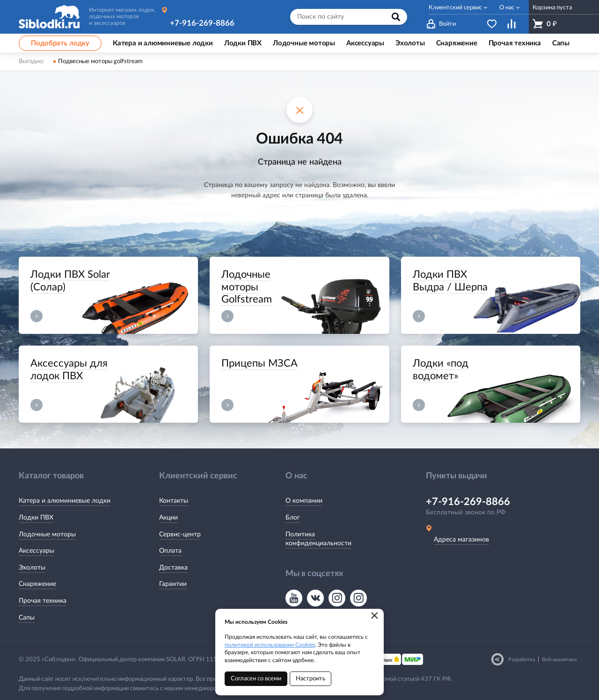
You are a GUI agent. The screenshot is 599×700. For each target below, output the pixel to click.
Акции (168, 518)
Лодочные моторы (47, 534)
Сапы (27, 618)
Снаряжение (37, 584)
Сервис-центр (180, 534)
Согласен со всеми (256, 679)
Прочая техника (43, 601)
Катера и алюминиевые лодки (65, 501)
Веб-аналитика (559, 660)
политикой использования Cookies (270, 645)
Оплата (170, 551)
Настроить (310, 679)
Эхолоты (32, 568)
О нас (507, 8)
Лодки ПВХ (36, 518)
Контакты (174, 501)
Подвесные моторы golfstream (100, 61)
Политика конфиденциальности (318, 539)
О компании (304, 501)
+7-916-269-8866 (202, 23)
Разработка (522, 660)
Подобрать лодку (60, 43)
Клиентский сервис (455, 8)
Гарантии (173, 584)
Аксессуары (37, 551)
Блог (293, 518)
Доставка (173, 568)
